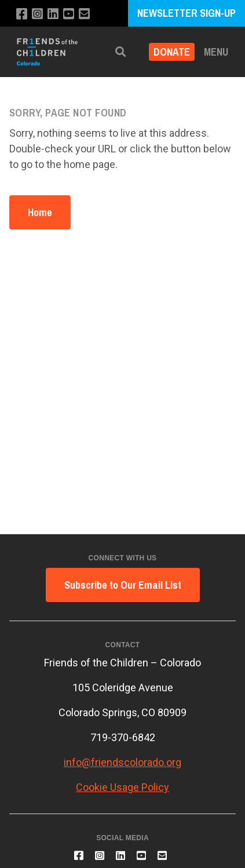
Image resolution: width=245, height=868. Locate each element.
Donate (172, 52)
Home (40, 212)
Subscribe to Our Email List (123, 585)
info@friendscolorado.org (122, 762)
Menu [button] (216, 52)
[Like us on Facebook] (22, 14)
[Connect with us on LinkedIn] (53, 14)
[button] (120, 52)
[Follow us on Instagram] (37, 14)
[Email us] (84, 14)
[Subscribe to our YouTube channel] (69, 14)
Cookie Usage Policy (122, 787)
